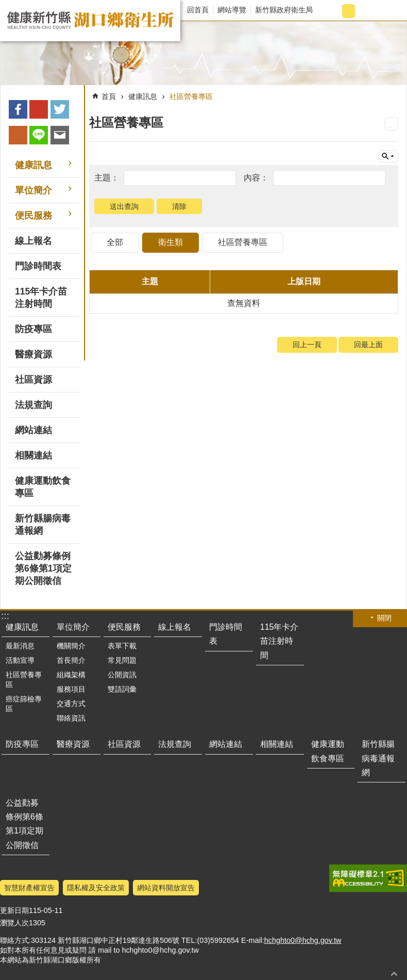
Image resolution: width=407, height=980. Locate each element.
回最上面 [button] (394, 974)
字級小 (332, 11)
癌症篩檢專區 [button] (24, 704)
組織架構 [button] (71, 675)
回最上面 (368, 345)
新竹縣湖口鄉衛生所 (90, 21)
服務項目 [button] (71, 689)
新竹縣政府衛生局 (284, 10)
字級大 (366, 11)
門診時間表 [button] (38, 266)
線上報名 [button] (33, 241)
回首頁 (198, 10)
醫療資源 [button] (33, 354)
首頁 (109, 96)
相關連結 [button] (33, 455)
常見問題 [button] (122, 660)
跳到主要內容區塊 (5, 5)
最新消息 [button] (20, 646)
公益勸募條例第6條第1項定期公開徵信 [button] (43, 568)
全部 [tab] (115, 242)
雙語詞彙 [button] (122, 689)
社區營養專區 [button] (24, 680)
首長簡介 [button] (71, 660)
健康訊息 (143, 96)
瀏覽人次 (14, 923)
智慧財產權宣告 (29, 888)
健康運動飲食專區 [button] (43, 487)
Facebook (18, 109)
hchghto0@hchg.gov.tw (303, 940)
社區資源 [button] (33, 380)
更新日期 (14, 910)
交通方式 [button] (71, 704)
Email (60, 135)
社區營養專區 (191, 96)
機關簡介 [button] (71, 646)
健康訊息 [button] (33, 165)
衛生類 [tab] (171, 242)
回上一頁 (307, 345)
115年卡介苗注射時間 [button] (41, 298)
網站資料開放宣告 (166, 888)
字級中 (349, 11)
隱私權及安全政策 (96, 888)
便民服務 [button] (33, 216)
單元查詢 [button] (388, 156)
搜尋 (390, 11)
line (39, 135)
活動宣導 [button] (20, 660)
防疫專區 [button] (33, 329)
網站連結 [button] (33, 430)
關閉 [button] (384, 618)
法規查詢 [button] (33, 405)
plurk (18, 135)
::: (185, 5)
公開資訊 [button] (122, 675)
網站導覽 (232, 10)
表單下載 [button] (122, 646)
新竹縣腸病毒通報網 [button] (43, 525)
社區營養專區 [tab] (243, 242)
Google (39, 109)
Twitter (60, 109)
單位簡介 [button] (33, 190)
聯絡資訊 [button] (71, 718)
